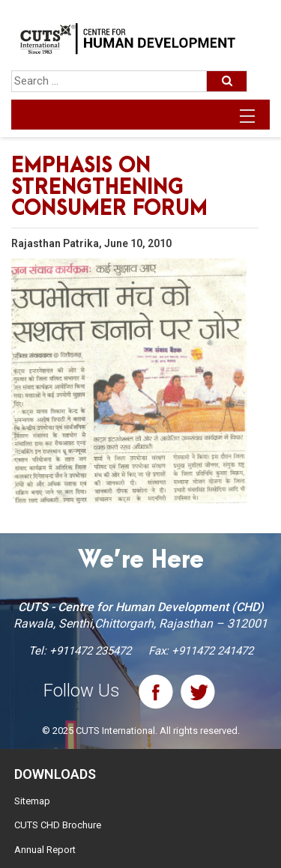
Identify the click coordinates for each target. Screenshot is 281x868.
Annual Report (45, 850)
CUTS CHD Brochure (58, 825)
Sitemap (32, 801)
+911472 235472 (90, 651)
